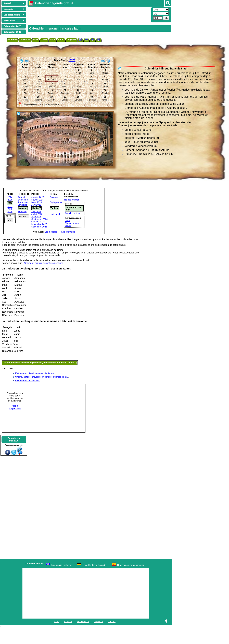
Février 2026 (38, 200)
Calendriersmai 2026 (14, 439)
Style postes (56, 202)
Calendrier (25, 39)
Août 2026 (36, 217)
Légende (71, 39)
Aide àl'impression (15, 407)
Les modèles (51, 232)
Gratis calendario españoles (131, 565)
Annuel (21, 197)
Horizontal (55, 214)
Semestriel (23, 200)
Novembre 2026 (39, 224)
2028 (10, 209)
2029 (10, 212)
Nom (67, 220)
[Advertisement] (67, 15)
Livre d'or (98, 621)
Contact (112, 621)
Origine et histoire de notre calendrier (43, 263)
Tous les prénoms (74, 213)
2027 (10, 206)
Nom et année (72, 223)
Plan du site (83, 621)
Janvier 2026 (38, 197)
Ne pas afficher (72, 200)
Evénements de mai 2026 (28, 380)
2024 (10, 197)
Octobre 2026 (38, 222)
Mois (36, 39)
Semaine (22, 212)
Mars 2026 (37, 202)
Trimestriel (23, 202)
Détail (68, 226)
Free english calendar (62, 565)
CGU (57, 621)
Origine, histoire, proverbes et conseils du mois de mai (42, 377)
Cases (44, 39)
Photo (61, 39)
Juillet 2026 (37, 214)
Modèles (12, 39)
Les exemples (68, 232)
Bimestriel (23, 205)
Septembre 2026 (40, 219)
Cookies (68, 621)
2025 (10, 200)
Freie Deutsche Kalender (95, 565)
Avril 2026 (36, 205)
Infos (53, 39)
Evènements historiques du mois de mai (35, 373)
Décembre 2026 (39, 227)
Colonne (54, 197)
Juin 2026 (36, 212)
